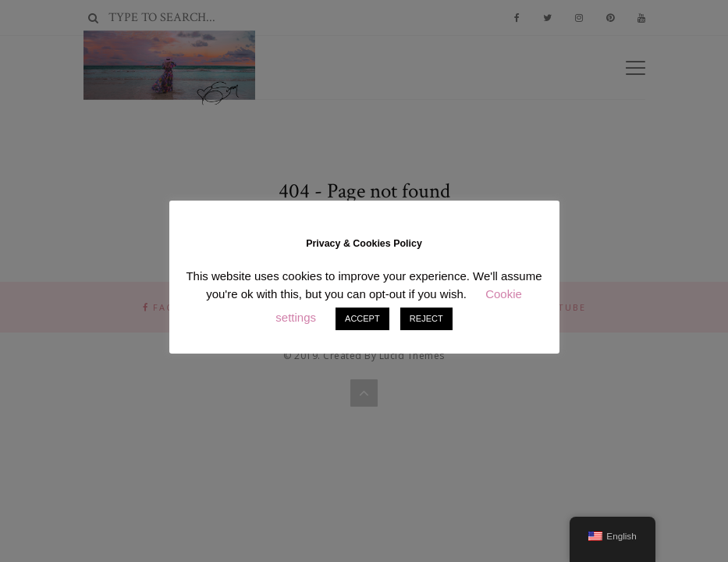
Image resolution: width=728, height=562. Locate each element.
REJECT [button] (426, 318)
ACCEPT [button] (362, 318)
